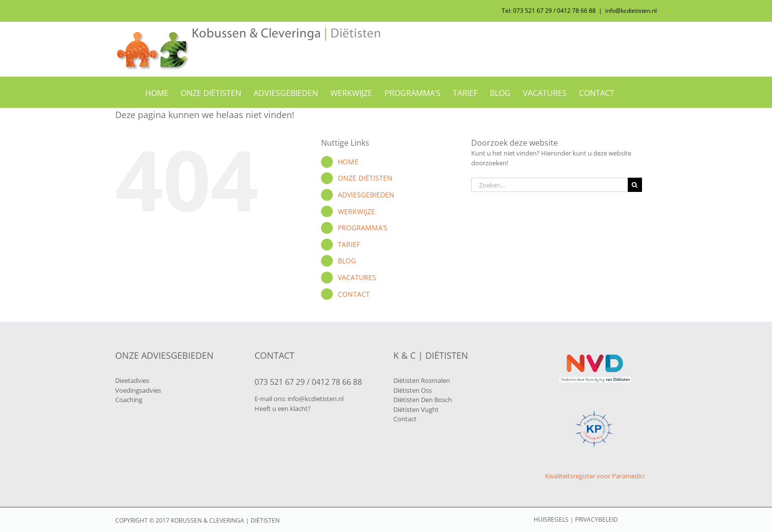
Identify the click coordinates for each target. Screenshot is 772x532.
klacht (299, 408)
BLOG (347, 261)
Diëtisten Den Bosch (423, 400)
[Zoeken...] (549, 185)
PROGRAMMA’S (363, 228)
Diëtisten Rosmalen (422, 380)
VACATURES (357, 277)
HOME (348, 162)
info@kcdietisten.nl (631, 11)
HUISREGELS (551, 519)
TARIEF (349, 244)
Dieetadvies (132, 380)
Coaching (129, 400)
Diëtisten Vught (416, 409)
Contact (405, 419)
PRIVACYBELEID (596, 519)
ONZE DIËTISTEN (365, 178)
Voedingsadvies (138, 390)
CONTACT (354, 294)
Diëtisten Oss (413, 390)
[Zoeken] (635, 185)
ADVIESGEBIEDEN (366, 195)
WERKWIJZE (356, 211)
